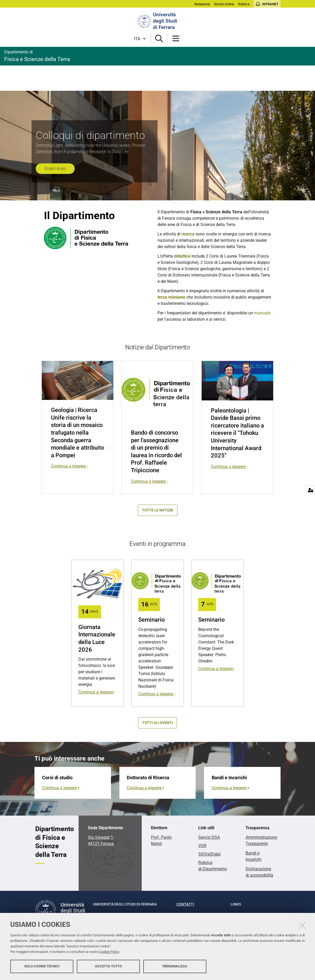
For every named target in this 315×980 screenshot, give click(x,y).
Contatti (185, 904)
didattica (182, 256)
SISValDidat (209, 854)
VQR (202, 846)
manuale (262, 313)
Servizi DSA (209, 837)
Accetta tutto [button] (108, 966)
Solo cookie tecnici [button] (42, 966)
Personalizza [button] (175, 966)
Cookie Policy (109, 952)
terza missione (171, 297)
